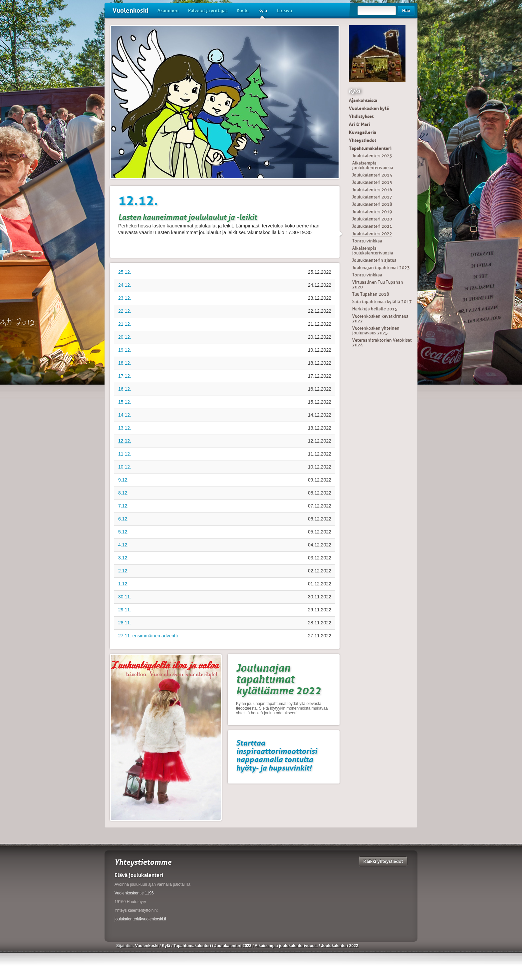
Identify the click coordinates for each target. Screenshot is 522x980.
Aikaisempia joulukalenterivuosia (373, 165)
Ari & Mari (360, 124)
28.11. (125, 623)
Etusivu (284, 10)
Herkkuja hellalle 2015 (375, 309)
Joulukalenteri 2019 (372, 212)
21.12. (125, 324)
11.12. (125, 454)
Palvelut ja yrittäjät (208, 10)
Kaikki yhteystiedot (383, 861)
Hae (406, 10)
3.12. (123, 558)
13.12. (125, 428)
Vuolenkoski (130, 10)
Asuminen (168, 10)
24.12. (125, 285)
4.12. (123, 545)
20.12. (125, 337)
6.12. (123, 519)
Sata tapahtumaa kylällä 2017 (382, 302)
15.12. (125, 402)
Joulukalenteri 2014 (372, 175)
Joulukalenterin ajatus (374, 260)
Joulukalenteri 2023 (372, 156)
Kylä (263, 13)
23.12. (125, 298)
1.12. (123, 584)
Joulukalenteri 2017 (372, 197)
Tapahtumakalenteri (370, 148)
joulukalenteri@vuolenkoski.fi (140, 919)
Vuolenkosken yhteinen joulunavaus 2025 (376, 330)
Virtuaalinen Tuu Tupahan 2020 (378, 285)
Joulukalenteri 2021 (372, 226)
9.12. (123, 480)
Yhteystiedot (363, 140)
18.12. (125, 363)
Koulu (243, 10)
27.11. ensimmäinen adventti (148, 636)
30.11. (125, 597)
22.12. (125, 311)
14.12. (125, 415)
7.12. (123, 506)
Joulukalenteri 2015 (372, 182)
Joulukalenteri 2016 (372, 190)
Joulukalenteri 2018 (372, 204)
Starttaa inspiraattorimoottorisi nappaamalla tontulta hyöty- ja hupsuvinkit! (276, 755)
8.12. (123, 493)
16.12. (125, 389)
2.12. (123, 571)
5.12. (123, 532)
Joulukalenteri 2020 (372, 219)
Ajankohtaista (363, 100)
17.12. (125, 376)
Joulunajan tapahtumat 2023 (381, 268)
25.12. (125, 272)
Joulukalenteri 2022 (372, 234)
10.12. (125, 467)
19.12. (125, 350)
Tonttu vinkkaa (367, 241)
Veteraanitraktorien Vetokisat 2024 (382, 342)
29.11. (125, 610)
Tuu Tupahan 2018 (371, 294)
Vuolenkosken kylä (369, 108)
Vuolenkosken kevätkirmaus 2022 (380, 319)
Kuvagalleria (363, 132)
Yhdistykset (361, 116)
